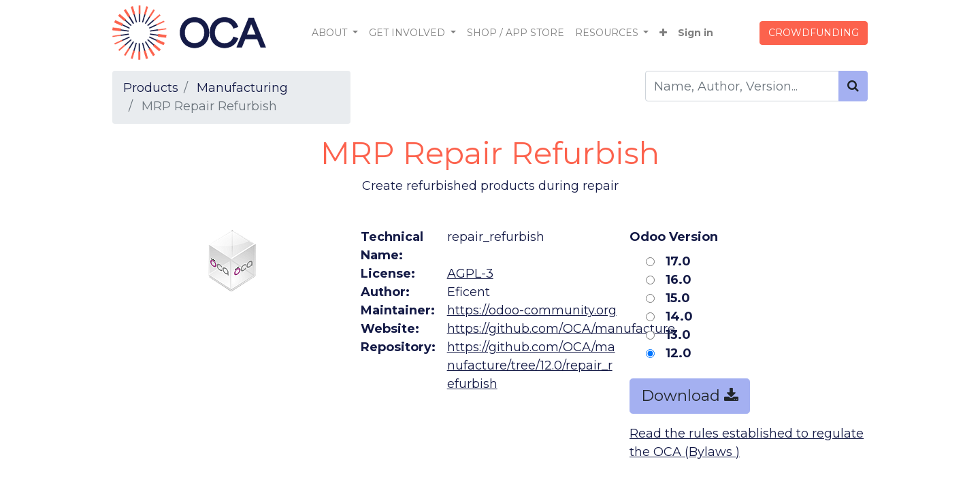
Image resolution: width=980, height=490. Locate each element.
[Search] (853, 86)
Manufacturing (242, 88)
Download (690, 395)
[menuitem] (516, 33)
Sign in (696, 33)
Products (151, 88)
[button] (663, 33)
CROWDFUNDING (814, 33)
